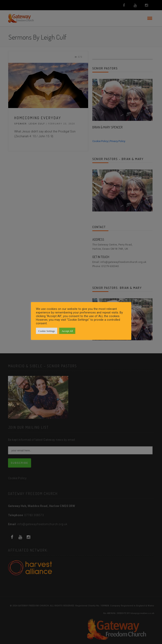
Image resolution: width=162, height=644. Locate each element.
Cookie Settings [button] (47, 331)
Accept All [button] (67, 331)
